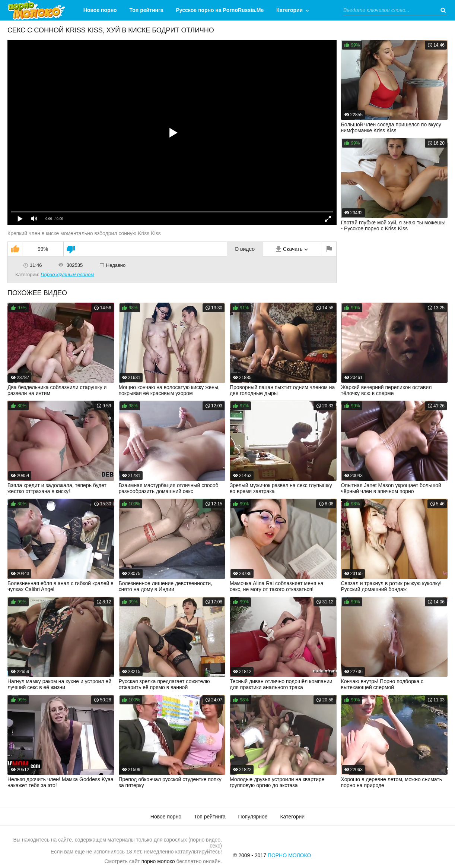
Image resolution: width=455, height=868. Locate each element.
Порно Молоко (289, 855)
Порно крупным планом (67, 274)
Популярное (253, 817)
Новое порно (100, 10)
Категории (289, 10)
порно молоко (158, 861)
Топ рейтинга (147, 10)
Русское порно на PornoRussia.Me (220, 10)
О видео (245, 249)
